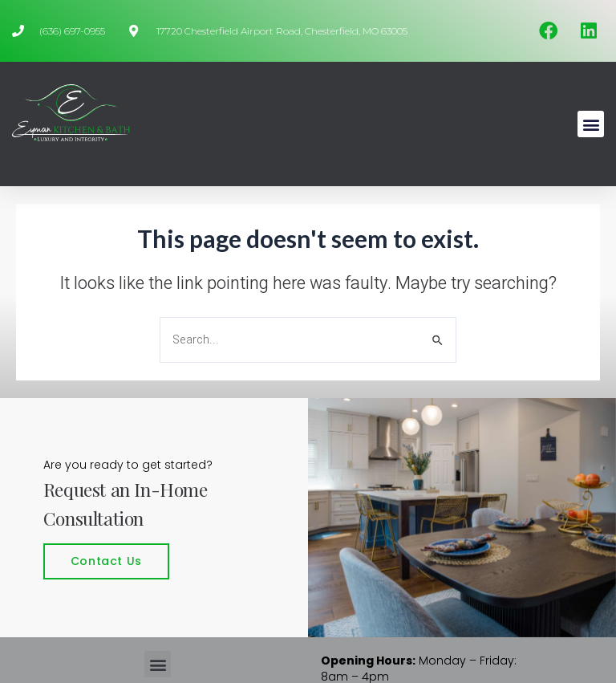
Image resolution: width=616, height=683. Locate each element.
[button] (591, 124)
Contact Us (106, 561)
